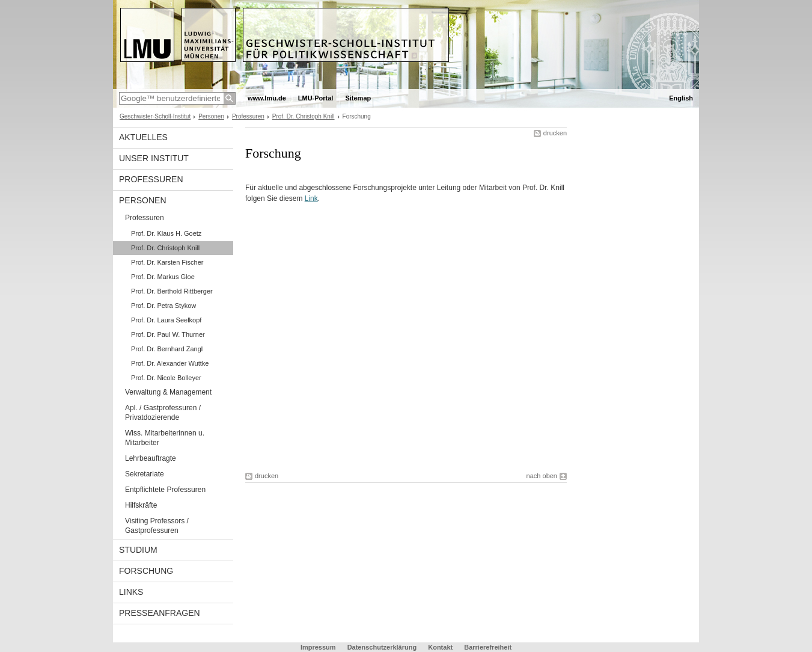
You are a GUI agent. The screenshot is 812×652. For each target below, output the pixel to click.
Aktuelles (143, 137)
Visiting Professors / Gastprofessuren (157, 526)
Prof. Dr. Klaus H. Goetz (166, 233)
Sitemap (358, 98)
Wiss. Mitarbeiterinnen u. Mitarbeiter (165, 438)
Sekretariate (145, 474)
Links (131, 592)
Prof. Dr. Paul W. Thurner (168, 334)
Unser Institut (154, 158)
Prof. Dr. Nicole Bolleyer (166, 378)
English (681, 98)
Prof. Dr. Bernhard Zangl (167, 349)
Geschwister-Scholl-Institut (155, 116)
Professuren (248, 116)
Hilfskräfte (141, 505)
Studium (138, 550)
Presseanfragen (160, 613)
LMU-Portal (316, 98)
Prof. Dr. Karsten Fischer (167, 262)
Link (311, 198)
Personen (211, 116)
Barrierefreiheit (488, 647)
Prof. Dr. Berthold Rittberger (172, 291)
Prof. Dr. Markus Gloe (163, 277)
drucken (555, 133)
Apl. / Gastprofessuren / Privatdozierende (163, 413)
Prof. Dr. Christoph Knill (304, 116)
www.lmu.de (267, 98)
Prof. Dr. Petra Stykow (163, 306)
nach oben (542, 476)
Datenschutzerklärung (382, 647)
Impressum (318, 647)
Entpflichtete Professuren (165, 490)
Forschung (146, 571)
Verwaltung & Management (168, 392)
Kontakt (440, 647)
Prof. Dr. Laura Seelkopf (166, 320)
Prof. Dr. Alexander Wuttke (170, 363)
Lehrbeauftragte (151, 458)
